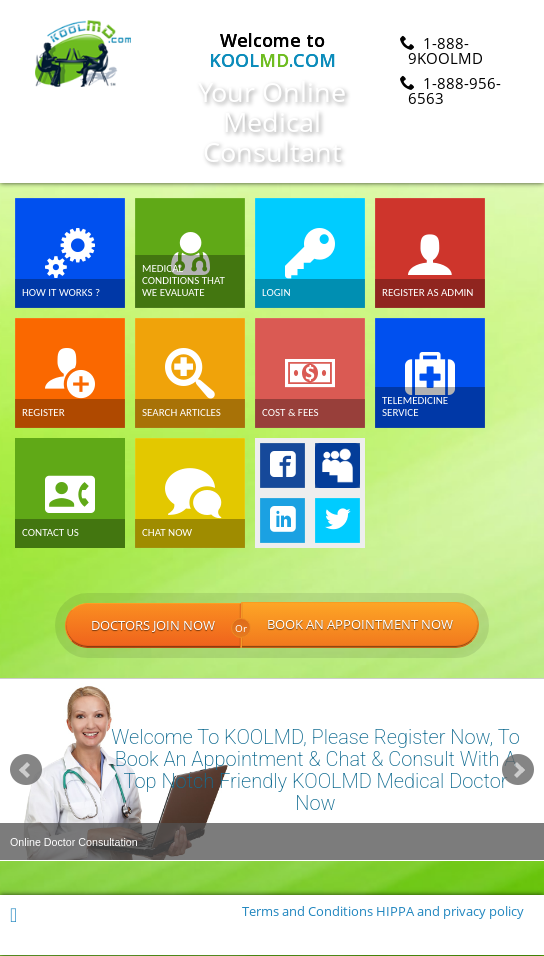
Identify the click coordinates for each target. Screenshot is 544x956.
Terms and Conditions (307, 912)
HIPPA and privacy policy (450, 912)
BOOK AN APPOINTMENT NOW (360, 625)
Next (518, 770)
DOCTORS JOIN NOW (153, 625)
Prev (26, 770)
